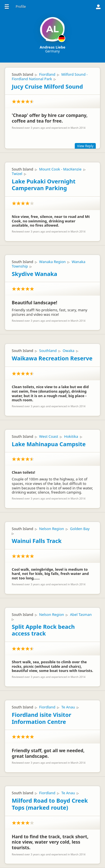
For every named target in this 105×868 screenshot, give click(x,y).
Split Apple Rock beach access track (43, 630)
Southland (48, 351)
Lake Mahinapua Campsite (49, 444)
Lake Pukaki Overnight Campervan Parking (44, 185)
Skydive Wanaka (34, 274)
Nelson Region (52, 529)
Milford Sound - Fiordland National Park (50, 77)
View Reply (85, 146)
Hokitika (71, 436)
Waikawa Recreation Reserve (52, 358)
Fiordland (47, 74)
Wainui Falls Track (37, 541)
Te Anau (68, 707)
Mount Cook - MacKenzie (60, 169)
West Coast (49, 436)
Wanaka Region (53, 262)
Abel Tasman (81, 614)
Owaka (69, 351)
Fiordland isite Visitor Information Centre (41, 718)
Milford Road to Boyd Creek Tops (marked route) (50, 804)
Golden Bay (80, 529)
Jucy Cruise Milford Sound (47, 87)
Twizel (17, 174)
